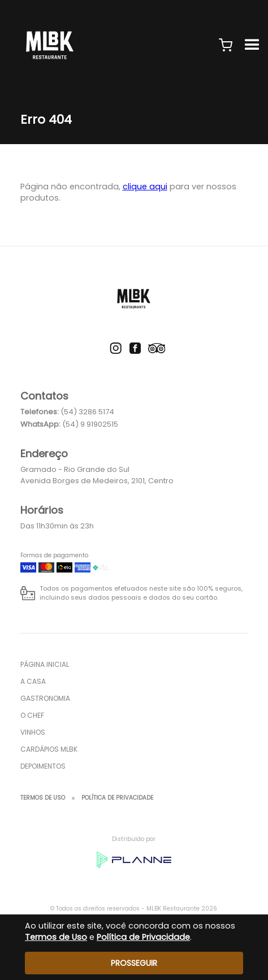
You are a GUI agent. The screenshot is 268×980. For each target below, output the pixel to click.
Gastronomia (45, 698)
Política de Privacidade (117, 798)
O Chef (32, 715)
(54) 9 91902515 (90, 424)
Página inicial (45, 664)
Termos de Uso (43, 798)
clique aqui (145, 187)
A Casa (33, 681)
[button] (226, 45)
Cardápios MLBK (49, 749)
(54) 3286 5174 (87, 412)
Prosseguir (134, 963)
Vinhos (33, 732)
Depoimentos (43, 766)
